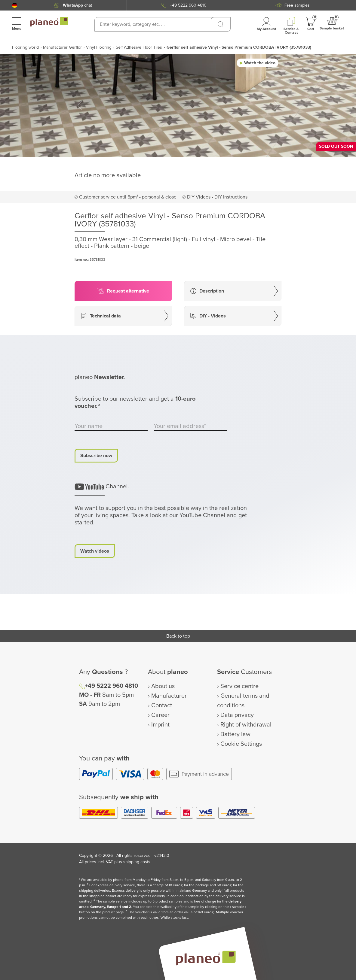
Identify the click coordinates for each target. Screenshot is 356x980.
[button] (15, 5)
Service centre (239, 686)
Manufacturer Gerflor (62, 47)
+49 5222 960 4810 (188, 5)
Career (160, 715)
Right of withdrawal (246, 725)
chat (77, 5)
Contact (162, 705)
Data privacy (237, 715)
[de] (15, 5)
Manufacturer (169, 696)
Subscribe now (96, 456)
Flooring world (25, 47)
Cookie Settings (241, 744)
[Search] (221, 24)
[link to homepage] (49, 22)
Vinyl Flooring (99, 47)
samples (297, 5)
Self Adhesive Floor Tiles (139, 47)
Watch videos (95, 551)
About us (163, 686)
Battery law (235, 734)
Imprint (160, 725)
